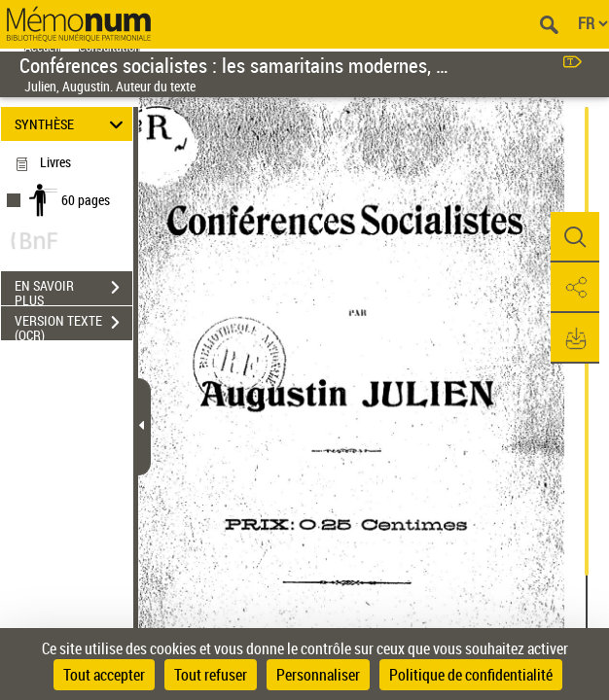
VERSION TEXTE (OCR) (73, 325)
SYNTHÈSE (72, 124)
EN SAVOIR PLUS (73, 290)
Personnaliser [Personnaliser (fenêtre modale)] (318, 675)
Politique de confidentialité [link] (471, 675)
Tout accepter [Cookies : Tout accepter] (104, 675)
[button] (575, 237)
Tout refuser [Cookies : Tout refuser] (211, 675)
